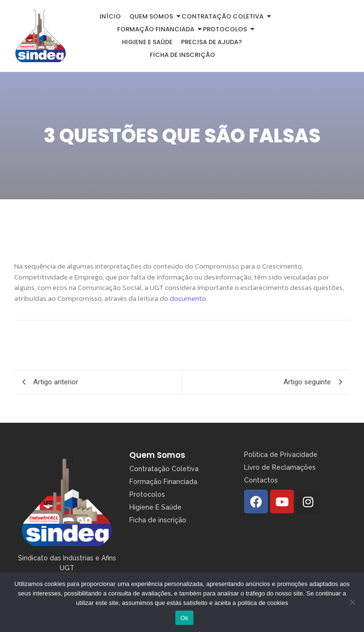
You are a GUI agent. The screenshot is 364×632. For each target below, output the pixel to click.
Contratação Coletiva (224, 16)
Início (110, 16)
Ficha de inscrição (182, 55)
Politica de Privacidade (281, 455)
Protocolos (227, 29)
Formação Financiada (157, 29)
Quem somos (153, 16)
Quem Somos (157, 455)
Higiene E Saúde (155, 507)
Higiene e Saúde (147, 42)
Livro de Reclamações (280, 467)
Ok (184, 618)
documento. (189, 298)
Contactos (261, 480)
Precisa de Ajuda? (212, 42)
